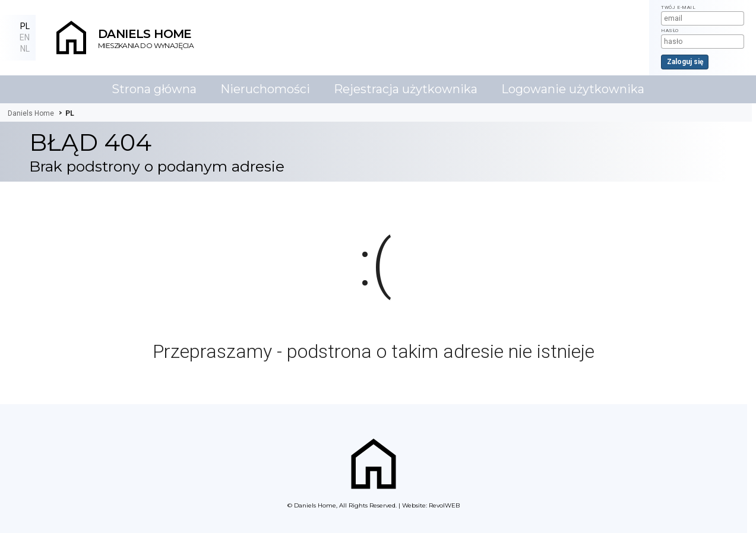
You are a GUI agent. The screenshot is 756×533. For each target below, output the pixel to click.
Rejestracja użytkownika (406, 89)
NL (25, 49)
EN (25, 37)
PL (25, 26)
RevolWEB (444, 505)
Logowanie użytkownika (573, 89)
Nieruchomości (265, 89)
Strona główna (154, 89)
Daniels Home (315, 505)
